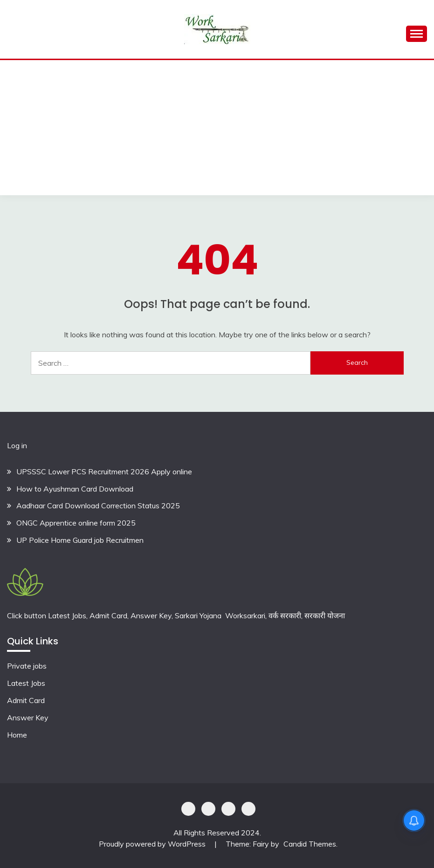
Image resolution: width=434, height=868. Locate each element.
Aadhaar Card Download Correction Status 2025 (98, 506)
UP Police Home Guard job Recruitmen (80, 540)
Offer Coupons (228, 809)
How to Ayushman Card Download (75, 489)
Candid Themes (310, 844)
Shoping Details (208, 809)
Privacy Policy (188, 809)
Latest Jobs (26, 683)
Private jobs (27, 666)
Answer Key (28, 718)
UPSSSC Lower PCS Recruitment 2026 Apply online (104, 472)
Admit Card (26, 700)
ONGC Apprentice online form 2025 (76, 523)
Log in (17, 445)
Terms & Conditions (248, 809)
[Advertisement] (217, 130)
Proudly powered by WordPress (153, 844)
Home (17, 735)
